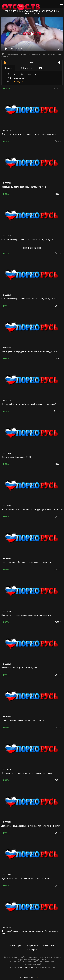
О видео (8, 68)
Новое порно (15, 945)
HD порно (18, 81)
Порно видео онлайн (28, 968)
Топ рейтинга (32, 945)
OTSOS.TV (39, 977)
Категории (32, 950)
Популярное (49, 945)
